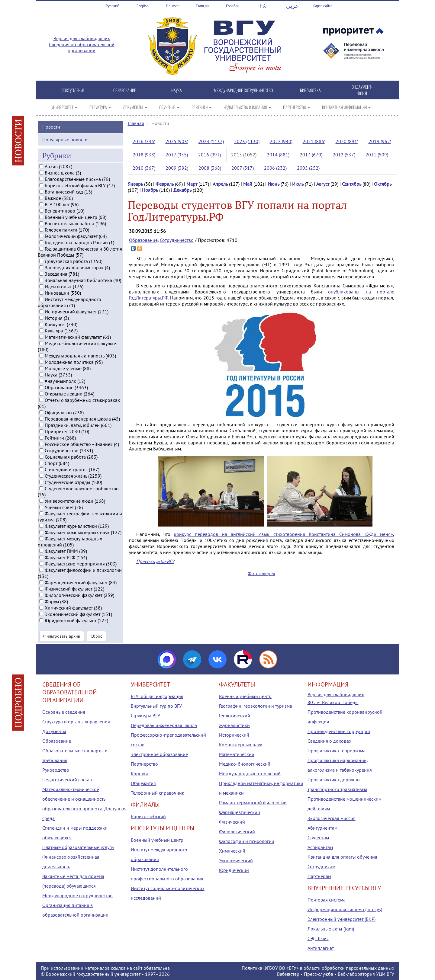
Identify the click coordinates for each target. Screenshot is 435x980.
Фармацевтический (240, 812)
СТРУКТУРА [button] (100, 107)
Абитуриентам (322, 828)
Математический (237, 754)
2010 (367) (144, 168)
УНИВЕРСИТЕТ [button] (64, 107)
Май (248, 184)
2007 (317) (243, 168)
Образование (143, 240)
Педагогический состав (67, 780)
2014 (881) (278, 155)
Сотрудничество (177, 240)
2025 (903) (177, 141)
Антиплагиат (321, 948)
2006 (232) (275, 168)
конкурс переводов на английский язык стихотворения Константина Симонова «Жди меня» (284, 534)
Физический (232, 822)
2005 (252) (308, 168)
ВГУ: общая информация (157, 696)
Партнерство (144, 764)
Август (323, 184)
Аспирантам (320, 847)
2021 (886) (314, 141)
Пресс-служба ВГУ (155, 561)
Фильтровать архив (62, 636)
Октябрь (383, 184)
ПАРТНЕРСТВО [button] (296, 107)
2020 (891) (347, 141)
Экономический (236, 860)
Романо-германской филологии (253, 802)
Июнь (274, 184)
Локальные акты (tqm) (331, 929)
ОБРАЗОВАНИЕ (125, 90)
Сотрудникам (321, 866)
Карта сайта (322, 6)
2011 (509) (377, 155)
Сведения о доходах (329, 741)
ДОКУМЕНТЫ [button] (135, 107)
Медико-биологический (245, 764)
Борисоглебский (148, 816)
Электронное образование (159, 754)
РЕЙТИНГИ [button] (201, 107)
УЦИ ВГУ (385, 974)
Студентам (318, 837)
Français (202, 6)
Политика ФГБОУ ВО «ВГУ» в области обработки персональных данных (318, 968)
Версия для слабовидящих (82, 38)
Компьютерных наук (241, 745)
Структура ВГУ (145, 716)
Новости (51, 126)
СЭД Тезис (318, 938)
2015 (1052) (244, 155)
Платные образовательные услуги (78, 847)
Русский (113, 6)
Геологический (235, 716)
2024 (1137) (211, 141)
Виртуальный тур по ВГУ (156, 706)
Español (232, 6)
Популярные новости (65, 139)
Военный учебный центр (157, 840)
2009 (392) (177, 168)
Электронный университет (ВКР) (342, 919)
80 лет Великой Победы (333, 702)
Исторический (234, 735)
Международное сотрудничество (77, 895)
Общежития (143, 783)
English (143, 6)
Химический (232, 851)
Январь (135, 184)
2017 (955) (177, 155)
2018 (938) (144, 155)
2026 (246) (144, 141)
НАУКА (177, 90)
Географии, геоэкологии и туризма (256, 706)
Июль (298, 184)
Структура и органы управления (76, 722)
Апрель (220, 184)
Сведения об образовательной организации (82, 47)
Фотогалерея (261, 573)
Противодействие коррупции (339, 731)
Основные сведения (64, 712)
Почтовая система (327, 900)
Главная (136, 123)
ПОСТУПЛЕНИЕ (73, 90)
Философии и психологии (247, 841)
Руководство (56, 770)
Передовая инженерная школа (164, 725)
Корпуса (140, 773)
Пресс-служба (319, 974)
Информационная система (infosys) (345, 909)
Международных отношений (250, 773)
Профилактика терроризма (337, 751)
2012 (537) (344, 155)
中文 (263, 6)
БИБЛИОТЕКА (310, 90)
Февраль (165, 184)
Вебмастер (288, 974)
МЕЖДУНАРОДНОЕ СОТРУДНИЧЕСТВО (243, 90)
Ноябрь (150, 190)
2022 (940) (281, 141)
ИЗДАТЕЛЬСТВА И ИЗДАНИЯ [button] (247, 107)
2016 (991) (209, 155)
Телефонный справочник (158, 793)
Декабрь (182, 190)
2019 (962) (380, 141)
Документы (54, 731)
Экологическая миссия (332, 818)
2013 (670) (311, 155)
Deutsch (173, 6)
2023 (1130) (247, 141)
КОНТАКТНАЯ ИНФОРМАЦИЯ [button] (346, 107)
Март (192, 184)
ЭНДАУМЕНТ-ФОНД (362, 90)
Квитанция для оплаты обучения (342, 857)
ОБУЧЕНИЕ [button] (169, 107)
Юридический (234, 870)
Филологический (237, 831)
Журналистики (234, 725)
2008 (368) (210, 168)
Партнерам (319, 876)
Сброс (96, 636)
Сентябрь (352, 184)
